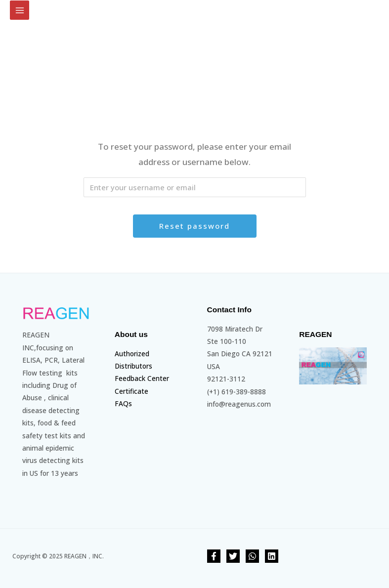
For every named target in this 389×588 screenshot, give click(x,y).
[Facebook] (214, 556)
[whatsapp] (252, 556)
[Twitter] (233, 556)
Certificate (131, 391)
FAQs (123, 403)
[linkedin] (272, 556)
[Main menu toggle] (20, 10)
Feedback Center (142, 378)
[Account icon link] (375, 6)
